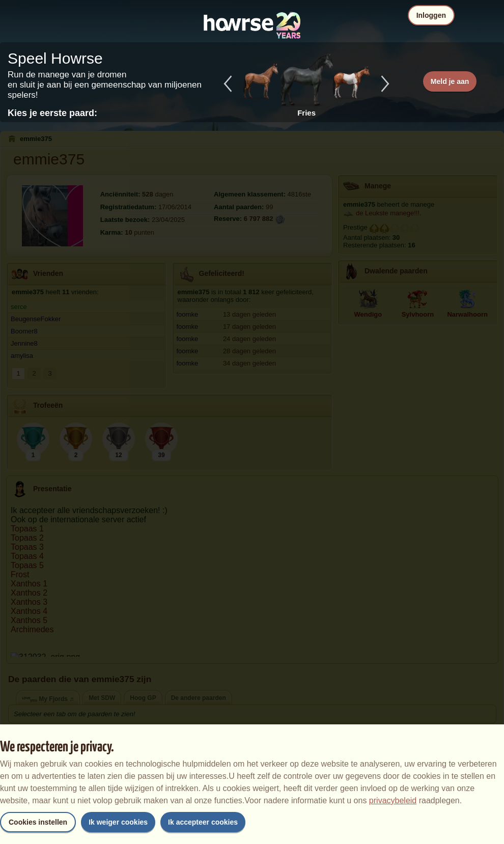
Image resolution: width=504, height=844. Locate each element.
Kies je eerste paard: (52, 113)
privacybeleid (393, 800)
